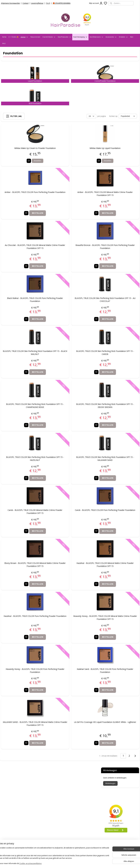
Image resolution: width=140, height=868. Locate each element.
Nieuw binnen (35, 37)
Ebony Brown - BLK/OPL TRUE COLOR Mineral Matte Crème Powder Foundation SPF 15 (25, 570)
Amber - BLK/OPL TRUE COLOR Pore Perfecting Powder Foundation (25, 199)
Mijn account (96, 3)
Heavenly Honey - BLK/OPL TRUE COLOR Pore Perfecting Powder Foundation (25, 676)
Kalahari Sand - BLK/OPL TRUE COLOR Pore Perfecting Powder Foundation (75, 676)
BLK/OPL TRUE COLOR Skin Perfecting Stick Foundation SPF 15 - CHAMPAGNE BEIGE (25, 411)
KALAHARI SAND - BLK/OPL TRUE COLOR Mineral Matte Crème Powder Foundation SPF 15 (25, 729)
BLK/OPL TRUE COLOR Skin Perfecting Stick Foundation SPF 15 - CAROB (75, 358)
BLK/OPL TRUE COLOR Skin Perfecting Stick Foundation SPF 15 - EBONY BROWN (75, 411)
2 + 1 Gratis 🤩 (13, 37)
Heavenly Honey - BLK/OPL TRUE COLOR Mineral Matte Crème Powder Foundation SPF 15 (75, 623)
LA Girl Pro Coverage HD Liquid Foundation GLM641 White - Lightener (75, 729)
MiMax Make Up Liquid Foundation (75, 154)
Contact (26, 3)
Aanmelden (54, 852)
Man (132, 37)
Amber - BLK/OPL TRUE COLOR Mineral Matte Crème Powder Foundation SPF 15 (75, 199)
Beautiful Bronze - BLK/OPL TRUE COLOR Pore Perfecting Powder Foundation (75, 252)
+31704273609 (57, 823)
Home (4, 37)
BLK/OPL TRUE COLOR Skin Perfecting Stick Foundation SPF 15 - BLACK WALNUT (25, 358)
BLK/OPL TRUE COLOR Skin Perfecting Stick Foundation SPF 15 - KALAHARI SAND (75, 464)
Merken (24, 37)
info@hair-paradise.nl (61, 820)
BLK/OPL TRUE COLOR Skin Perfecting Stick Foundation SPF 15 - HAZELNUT (25, 464)
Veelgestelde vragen (11, 797)
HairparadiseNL (9, 829)
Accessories (111, 37)
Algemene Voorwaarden (11, 3)
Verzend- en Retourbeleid (13, 793)
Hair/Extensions (96, 37)
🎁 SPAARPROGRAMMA (62, 3)
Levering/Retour (37, 3)
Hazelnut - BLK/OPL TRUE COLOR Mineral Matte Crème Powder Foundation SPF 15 (75, 570)
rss (85, 863)
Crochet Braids (49, 37)
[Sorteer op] (74, 116)
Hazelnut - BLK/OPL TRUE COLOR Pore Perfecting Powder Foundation (25, 623)
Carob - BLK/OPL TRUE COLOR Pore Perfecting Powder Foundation (75, 517)
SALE (4, 44)
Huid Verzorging (80, 37)
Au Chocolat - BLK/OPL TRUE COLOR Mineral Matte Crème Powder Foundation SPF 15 (25, 252)
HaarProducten (64, 37)
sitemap (79, 863)
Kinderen (123, 37)
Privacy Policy (8, 790)
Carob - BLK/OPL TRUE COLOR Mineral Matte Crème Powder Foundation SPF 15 (25, 517)
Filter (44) (26, 116)
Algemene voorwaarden (13, 787)
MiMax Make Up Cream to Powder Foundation (25, 154)
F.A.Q (48, 3)
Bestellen (28, 166)
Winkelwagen (110, 65)
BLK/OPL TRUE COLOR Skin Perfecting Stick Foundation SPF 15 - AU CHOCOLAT (75, 305)
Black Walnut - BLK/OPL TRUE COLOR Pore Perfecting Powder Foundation (25, 305)
